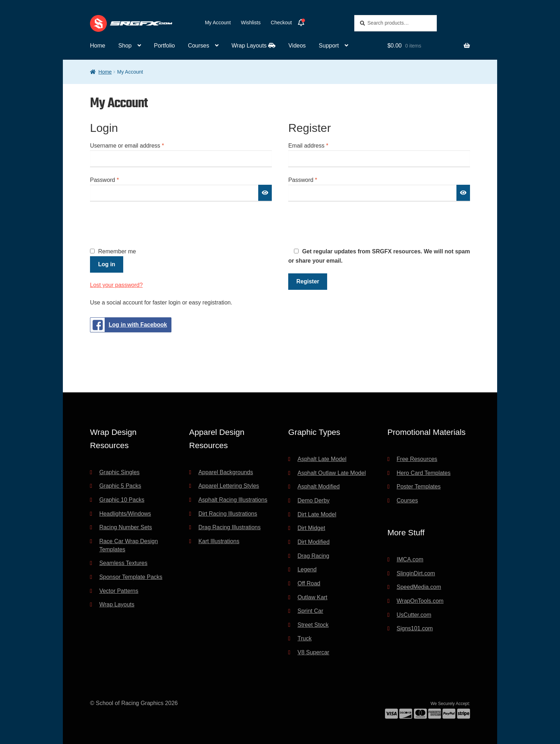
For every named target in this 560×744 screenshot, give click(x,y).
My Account (218, 23)
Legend (307, 569)
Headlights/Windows (125, 514)
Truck (304, 638)
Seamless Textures (123, 563)
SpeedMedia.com (419, 587)
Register (308, 281)
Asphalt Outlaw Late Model (332, 473)
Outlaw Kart (312, 597)
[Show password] (265, 193)
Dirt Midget (311, 528)
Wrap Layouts (253, 46)
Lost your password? (116, 285)
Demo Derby (314, 500)
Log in (107, 264)
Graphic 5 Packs (120, 486)
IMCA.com (410, 559)
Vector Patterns (119, 591)
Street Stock (313, 625)
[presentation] (144, 224)
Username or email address (138, 145)
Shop (125, 46)
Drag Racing (313, 556)
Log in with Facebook (129, 325)
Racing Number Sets (126, 527)
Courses (199, 46)
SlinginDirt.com (416, 573)
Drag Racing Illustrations (229, 527)
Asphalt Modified (319, 487)
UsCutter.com (414, 615)
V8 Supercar (313, 652)
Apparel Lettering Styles (229, 486)
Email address (320, 145)
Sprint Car (310, 611)
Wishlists (251, 23)
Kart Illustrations (219, 541)
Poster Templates (419, 487)
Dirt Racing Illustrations (228, 514)
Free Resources (417, 459)
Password (116, 179)
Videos (297, 46)
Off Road (309, 583)
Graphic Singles (119, 472)
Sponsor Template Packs (131, 577)
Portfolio (164, 46)
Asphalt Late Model (322, 459)
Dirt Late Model (317, 514)
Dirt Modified (314, 542)
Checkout (281, 23)
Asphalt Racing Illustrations (233, 500)
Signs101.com (415, 628)
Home (98, 46)
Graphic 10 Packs (122, 500)
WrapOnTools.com (420, 601)
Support (329, 46)
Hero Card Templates (424, 473)
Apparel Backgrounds (226, 472)
